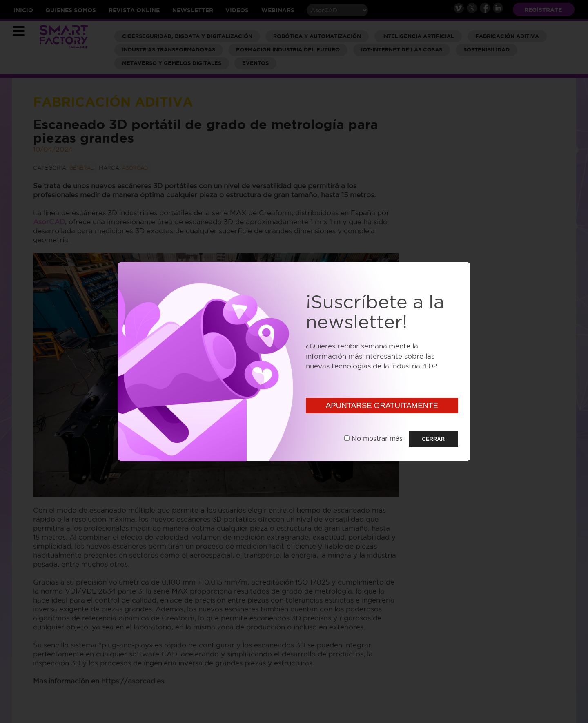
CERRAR (433, 439)
